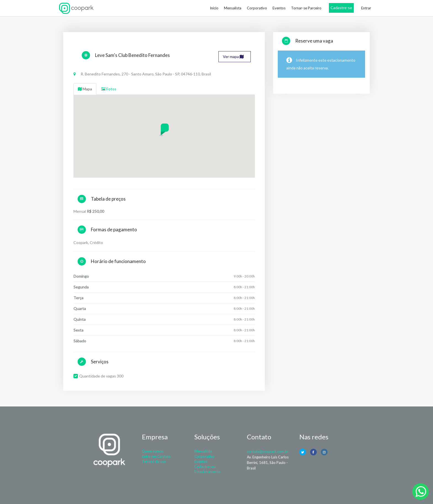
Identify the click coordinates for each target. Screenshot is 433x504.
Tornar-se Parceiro (306, 8)
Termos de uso (154, 461)
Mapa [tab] (85, 89)
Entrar (366, 8)
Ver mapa (233, 57)
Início (214, 8)
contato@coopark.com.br (268, 452)
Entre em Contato (156, 456)
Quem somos (153, 451)
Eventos (279, 8)
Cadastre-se (341, 8)
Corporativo (257, 8)
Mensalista (233, 8)
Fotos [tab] (109, 89)
